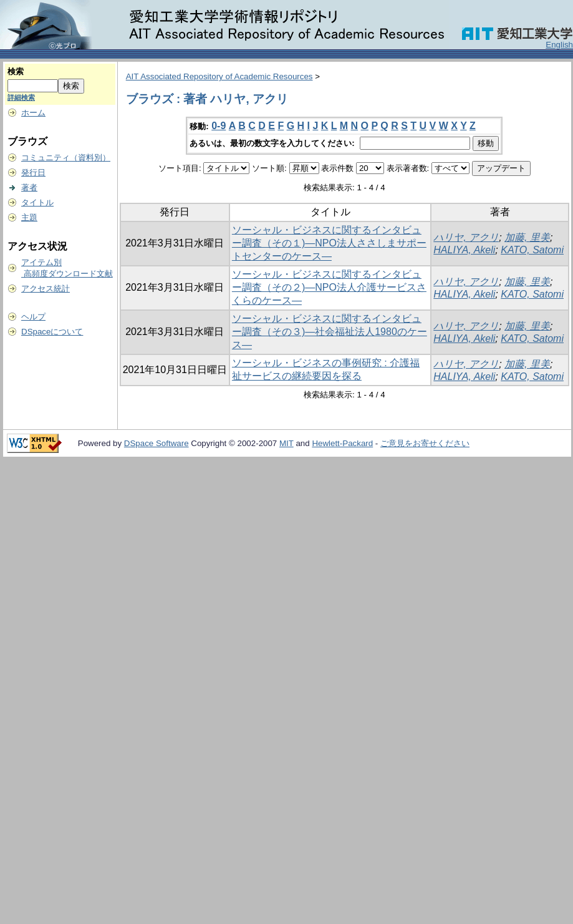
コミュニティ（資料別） (66, 158)
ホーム (33, 113)
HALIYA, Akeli (464, 250)
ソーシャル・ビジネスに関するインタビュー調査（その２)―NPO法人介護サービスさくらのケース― (329, 287)
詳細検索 (21, 97)
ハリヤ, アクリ (466, 237)
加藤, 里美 (527, 237)
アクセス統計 (46, 289)
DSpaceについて (52, 332)
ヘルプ (33, 317)
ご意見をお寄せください (425, 443)
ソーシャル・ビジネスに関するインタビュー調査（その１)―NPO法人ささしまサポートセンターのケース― (329, 243)
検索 (16, 71)
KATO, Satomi (532, 250)
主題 (29, 217)
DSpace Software (156, 443)
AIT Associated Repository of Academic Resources (219, 76)
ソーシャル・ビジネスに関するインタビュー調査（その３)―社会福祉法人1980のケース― (330, 332)
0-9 (219, 126)
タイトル (37, 202)
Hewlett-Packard (342, 443)
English (559, 45)
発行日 (33, 173)
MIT (286, 443)
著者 (29, 187)
